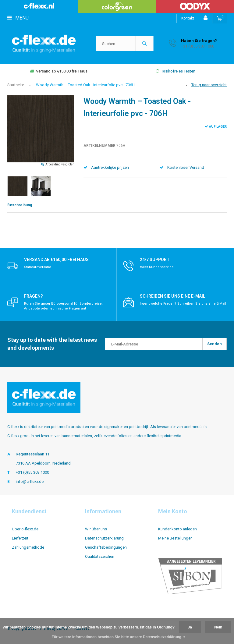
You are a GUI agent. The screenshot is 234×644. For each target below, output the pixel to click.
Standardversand (38, 267)
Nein (218, 627)
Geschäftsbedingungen (106, 547)
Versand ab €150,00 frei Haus (59, 71)
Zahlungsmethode (28, 547)
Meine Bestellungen (175, 538)
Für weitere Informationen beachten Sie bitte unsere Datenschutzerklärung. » (119, 637)
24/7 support (155, 260)
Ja (190, 627)
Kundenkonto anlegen (177, 529)
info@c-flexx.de (30, 481)
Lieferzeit (20, 538)
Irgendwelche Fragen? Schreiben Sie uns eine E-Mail (183, 304)
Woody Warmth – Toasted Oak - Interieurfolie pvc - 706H (85, 85)
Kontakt (188, 18)
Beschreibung (20, 205)
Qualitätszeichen (100, 556)
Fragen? (34, 296)
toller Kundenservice (157, 267)
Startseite (16, 85)
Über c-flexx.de (25, 529)
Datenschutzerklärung (104, 538)
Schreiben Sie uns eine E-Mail (173, 296)
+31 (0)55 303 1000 (32, 472)
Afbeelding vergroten (60, 164)
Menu (18, 18)
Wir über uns (96, 529)
